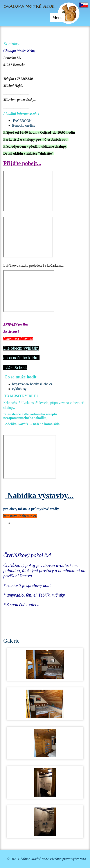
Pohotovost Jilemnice (18, 339)
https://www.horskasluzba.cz (32, 384)
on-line (23, 325)
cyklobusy (19, 389)
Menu (58, 18)
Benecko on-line (24, 125)
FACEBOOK (22, 121)
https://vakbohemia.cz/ (20, 516)
